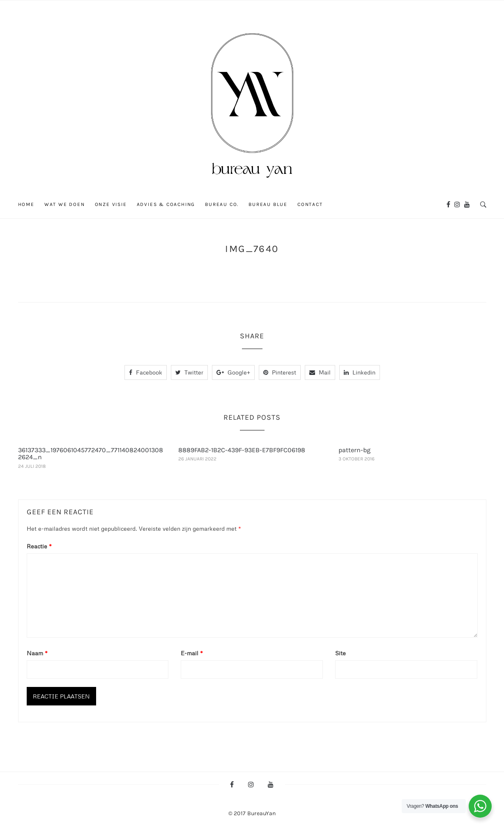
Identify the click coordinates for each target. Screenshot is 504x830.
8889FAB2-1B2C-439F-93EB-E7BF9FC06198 (242, 450)
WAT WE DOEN (65, 204)
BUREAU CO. (222, 204)
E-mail (192, 653)
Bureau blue (268, 204)
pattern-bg (354, 450)
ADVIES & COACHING (166, 204)
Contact (310, 204)
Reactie (39, 546)
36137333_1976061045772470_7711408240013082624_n (91, 454)
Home (26, 204)
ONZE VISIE (111, 204)
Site (341, 653)
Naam (37, 653)
